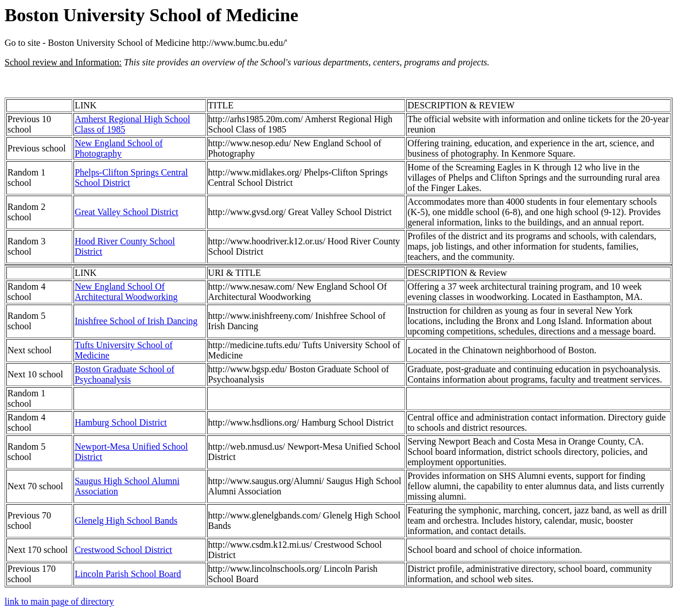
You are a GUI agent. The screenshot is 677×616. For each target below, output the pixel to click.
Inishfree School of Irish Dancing (136, 321)
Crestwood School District (123, 550)
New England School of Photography (118, 148)
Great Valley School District (127, 212)
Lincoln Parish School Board (128, 574)
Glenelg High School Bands (126, 521)
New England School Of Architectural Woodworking (126, 292)
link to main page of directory (59, 601)
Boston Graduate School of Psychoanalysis (124, 374)
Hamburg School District (121, 422)
